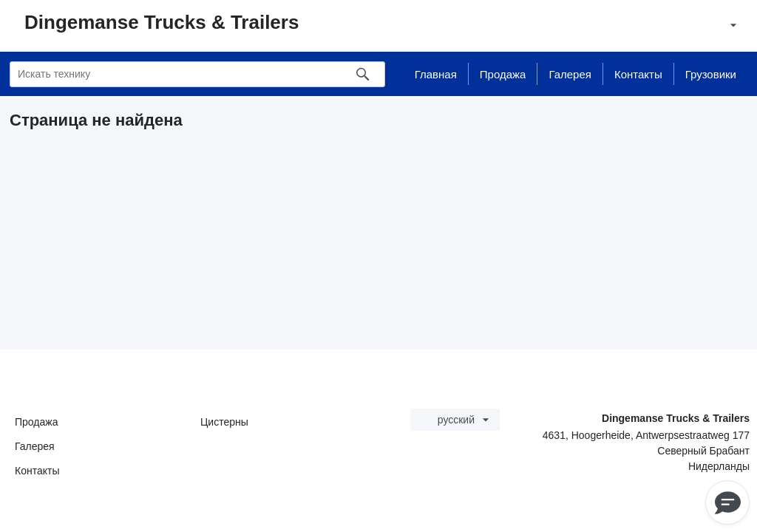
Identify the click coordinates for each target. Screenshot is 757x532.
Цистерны (224, 422)
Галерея (35, 446)
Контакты (37, 471)
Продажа (36, 422)
